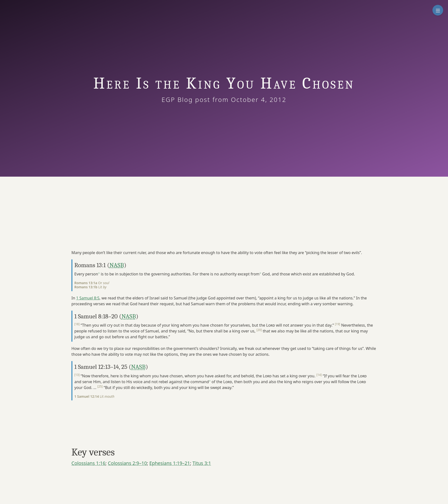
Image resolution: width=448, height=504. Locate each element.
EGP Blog (183, 99)
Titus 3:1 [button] (202, 463)
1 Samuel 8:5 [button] (88, 298)
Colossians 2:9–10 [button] (127, 463)
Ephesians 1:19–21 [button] (170, 463)
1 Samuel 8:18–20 (96, 316)
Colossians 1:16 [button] (88, 463)
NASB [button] (117, 265)
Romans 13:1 (90, 265)
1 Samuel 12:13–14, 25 (101, 367)
